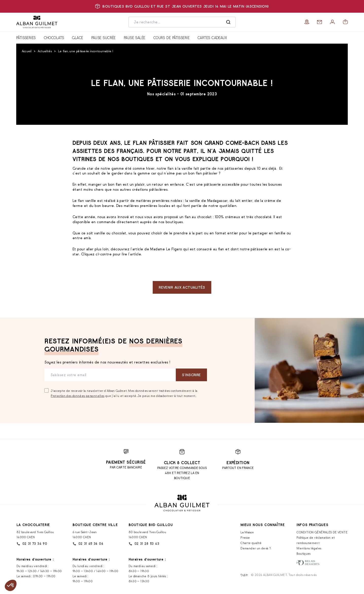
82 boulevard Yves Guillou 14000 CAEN (35, 535)
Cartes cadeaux (212, 38)
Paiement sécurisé (126, 462)
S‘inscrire (191, 375)
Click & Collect (182, 463)
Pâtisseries (26, 38)
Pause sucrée (103, 38)
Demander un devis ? (256, 548)
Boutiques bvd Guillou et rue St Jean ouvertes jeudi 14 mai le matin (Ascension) (182, 6)
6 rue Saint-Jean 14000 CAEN (85, 535)
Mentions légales (309, 548)
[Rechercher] (228, 22)
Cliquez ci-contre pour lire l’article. (112, 254)
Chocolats (54, 38)
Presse (245, 538)
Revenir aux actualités (182, 287)
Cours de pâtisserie (171, 38)
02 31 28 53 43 (144, 544)
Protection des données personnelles (77, 396)
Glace (77, 38)
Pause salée (135, 38)
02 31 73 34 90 (32, 544)
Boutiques (304, 554)
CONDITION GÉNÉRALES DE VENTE (322, 532)
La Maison (247, 532)
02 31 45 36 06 (88, 544)
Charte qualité (251, 543)
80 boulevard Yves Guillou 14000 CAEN (148, 535)
